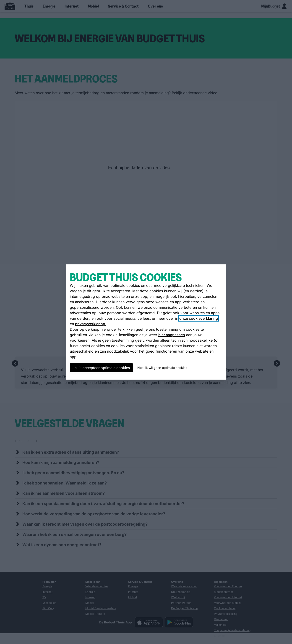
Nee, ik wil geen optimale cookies (162, 368)
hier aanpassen (172, 335)
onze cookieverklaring (199, 318)
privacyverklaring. (91, 324)
